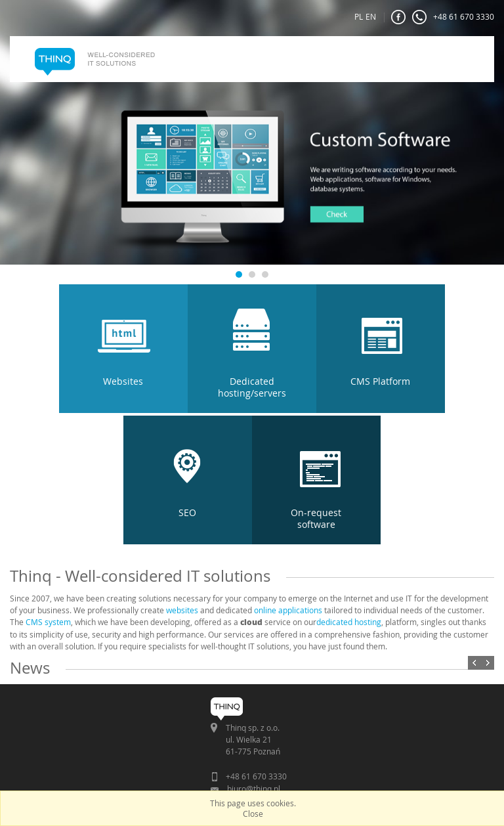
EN (371, 16)
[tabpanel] (252, 173)
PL (359, 16)
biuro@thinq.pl (254, 789)
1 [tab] (239, 274)
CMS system (48, 622)
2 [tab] (252, 274)
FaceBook (398, 17)
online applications (288, 610)
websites (182, 610)
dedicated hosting (349, 622)
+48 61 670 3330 (453, 17)
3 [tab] (265, 274)
